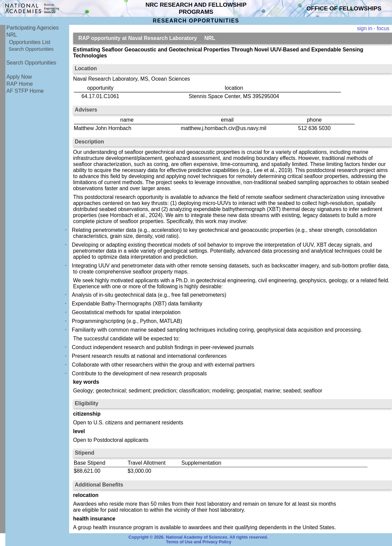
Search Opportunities (31, 49)
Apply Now (19, 77)
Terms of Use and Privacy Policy (199, 542)
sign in (364, 28)
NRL (12, 35)
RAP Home (20, 84)
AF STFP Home (25, 91)
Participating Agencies (33, 28)
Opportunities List (30, 42)
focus (383, 28)
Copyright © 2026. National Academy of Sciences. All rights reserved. (198, 537)
